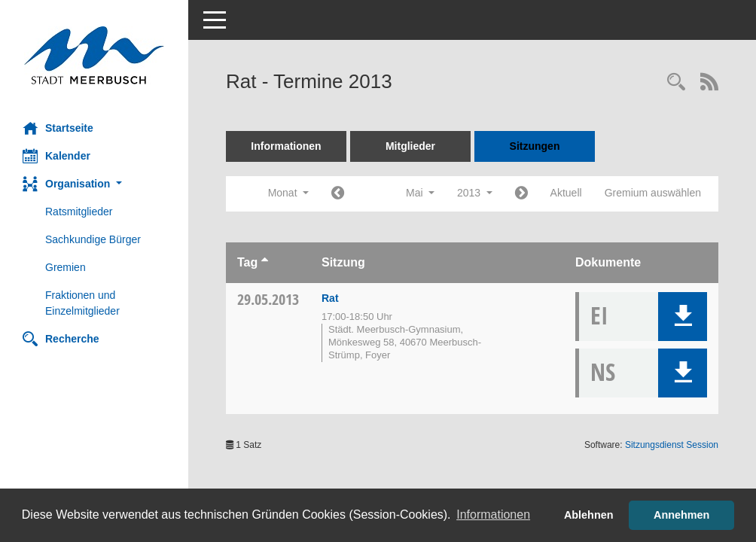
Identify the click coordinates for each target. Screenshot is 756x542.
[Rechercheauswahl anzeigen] (676, 83)
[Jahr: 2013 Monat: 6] (521, 194)
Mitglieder (410, 146)
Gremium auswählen (653, 193)
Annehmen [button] (681, 515)
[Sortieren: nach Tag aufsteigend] (265, 262)
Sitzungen (535, 146)
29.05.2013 (268, 299)
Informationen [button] (493, 515)
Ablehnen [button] (589, 515)
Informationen (286, 146)
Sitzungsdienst (672, 445)
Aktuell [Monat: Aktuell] (566, 193)
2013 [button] (475, 193)
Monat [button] (288, 193)
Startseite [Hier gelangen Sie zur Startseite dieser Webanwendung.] (58, 128)
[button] (94, 184)
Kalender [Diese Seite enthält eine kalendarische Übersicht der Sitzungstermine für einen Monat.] (56, 156)
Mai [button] (420, 193)
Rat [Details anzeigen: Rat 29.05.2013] (330, 298)
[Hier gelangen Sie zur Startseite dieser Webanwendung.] (94, 55)
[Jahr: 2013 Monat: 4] (338, 194)
